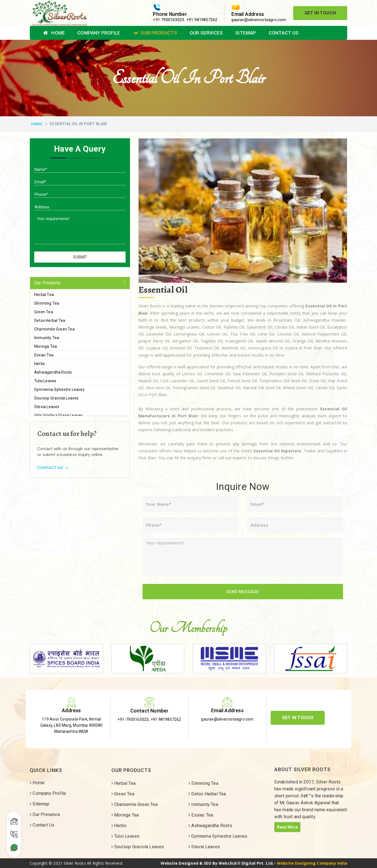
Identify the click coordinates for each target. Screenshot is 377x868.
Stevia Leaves (47, 407)
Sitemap (246, 33)
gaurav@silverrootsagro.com (259, 20)
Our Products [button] (47, 283)
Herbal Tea (44, 295)
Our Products (155, 33)
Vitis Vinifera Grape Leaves (58, 415)
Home (54, 33)
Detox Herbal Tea (50, 320)
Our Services (206, 33)
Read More (287, 827)
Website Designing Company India (312, 863)
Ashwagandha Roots (53, 372)
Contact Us (284, 33)
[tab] (80, 283)
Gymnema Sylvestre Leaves (59, 389)
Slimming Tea (47, 303)
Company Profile (99, 33)
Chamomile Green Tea (54, 329)
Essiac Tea (44, 355)
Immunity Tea (47, 338)
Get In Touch (320, 13)
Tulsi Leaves (45, 381)
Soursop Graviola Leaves (57, 398)
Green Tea (44, 312)
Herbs (40, 364)
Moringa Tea (46, 346)
